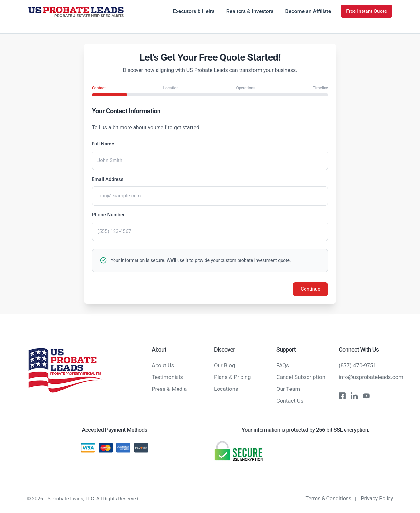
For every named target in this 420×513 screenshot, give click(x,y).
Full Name (103, 144)
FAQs (283, 365)
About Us (163, 365)
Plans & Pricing (232, 377)
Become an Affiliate (308, 11)
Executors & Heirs (194, 11)
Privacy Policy (377, 498)
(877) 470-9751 (357, 365)
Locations (226, 389)
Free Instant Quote (367, 11)
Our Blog (224, 365)
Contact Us (290, 401)
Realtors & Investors (250, 11)
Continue (310, 289)
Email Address (108, 179)
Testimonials (167, 377)
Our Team (288, 389)
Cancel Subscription (301, 377)
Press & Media (169, 389)
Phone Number (108, 215)
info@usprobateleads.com (371, 377)
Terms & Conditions (329, 498)
